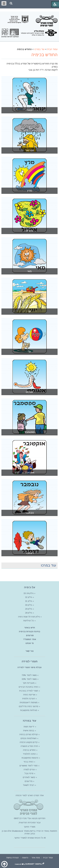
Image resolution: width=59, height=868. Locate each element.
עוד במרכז (39, 49)
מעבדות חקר (29, 683)
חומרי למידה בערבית (29, 691)
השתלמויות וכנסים (29, 738)
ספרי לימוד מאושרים (29, 766)
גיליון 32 (29, 597)
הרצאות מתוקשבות (30, 758)
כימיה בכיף (29, 762)
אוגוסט (30, 392)
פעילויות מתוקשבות (29, 710)
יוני (29, 312)
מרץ (29, 191)
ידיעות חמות (29, 727)
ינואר (30, 110)
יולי (29, 352)
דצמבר (30, 553)
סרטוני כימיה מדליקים (29, 706)
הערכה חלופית (29, 699)
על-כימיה (30, 587)
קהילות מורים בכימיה (29, 734)
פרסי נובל (29, 773)
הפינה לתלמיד (29, 754)
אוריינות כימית (29, 695)
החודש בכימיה (45, 55)
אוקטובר (29, 473)
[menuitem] (48, 857)
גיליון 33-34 (29, 593)
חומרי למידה (30, 661)
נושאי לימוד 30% (29, 679)
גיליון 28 (29, 613)
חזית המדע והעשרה (29, 746)
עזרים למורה (29, 770)
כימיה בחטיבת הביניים (29, 687)
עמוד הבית (52, 49)
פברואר (30, 150)
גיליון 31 (29, 601)
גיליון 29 (29, 609)
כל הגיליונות (29, 621)
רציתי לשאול (29, 785)
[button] (11, 3)
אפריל (30, 231)
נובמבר (29, 513)
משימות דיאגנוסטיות (29, 702)
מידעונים (29, 781)
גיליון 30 (29, 605)
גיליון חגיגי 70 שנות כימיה (29, 617)
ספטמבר (29, 432)
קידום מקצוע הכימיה (29, 742)
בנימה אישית (29, 731)
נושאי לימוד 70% (29, 675)
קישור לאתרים (29, 777)
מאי (29, 271)
